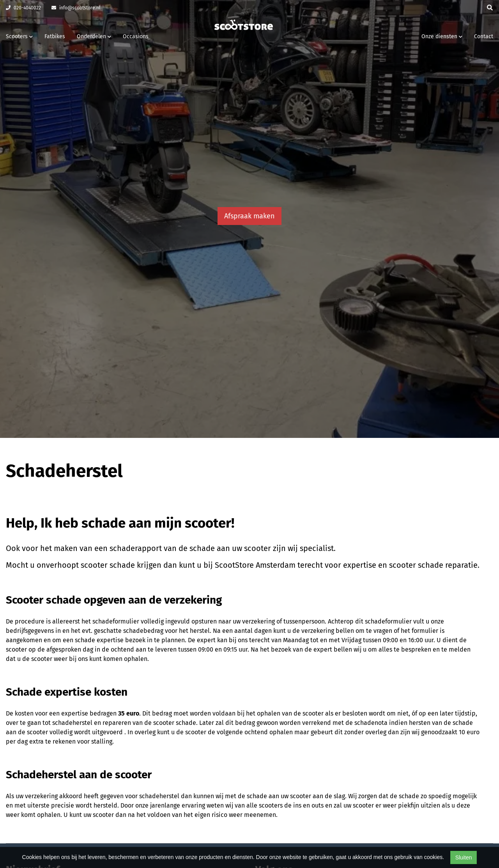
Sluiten (464, 857)
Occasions (136, 36)
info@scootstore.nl (76, 8)
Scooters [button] (19, 36)
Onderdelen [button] (94, 36)
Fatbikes (55, 36)
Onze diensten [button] (442, 36)
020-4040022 (23, 8)
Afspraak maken (249, 216)
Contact (484, 36)
